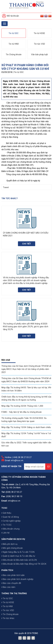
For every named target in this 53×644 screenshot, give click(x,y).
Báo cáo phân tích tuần (13, 575)
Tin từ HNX (14, 44)
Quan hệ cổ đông (10, 517)
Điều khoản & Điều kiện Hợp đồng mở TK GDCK (24, 564)
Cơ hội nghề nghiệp (11, 521)
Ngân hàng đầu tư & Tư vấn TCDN (18, 552)
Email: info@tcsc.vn (14, 460)
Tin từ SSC (14, 33)
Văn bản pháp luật (39, 54)
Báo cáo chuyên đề (11, 583)
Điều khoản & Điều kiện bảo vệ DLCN (19, 560)
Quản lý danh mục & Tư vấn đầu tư (18, 556)
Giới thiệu (6, 513)
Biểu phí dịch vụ (9, 544)
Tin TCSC (7, 525)
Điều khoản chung (10, 529)
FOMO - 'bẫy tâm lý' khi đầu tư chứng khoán (22, 412)
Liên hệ (5, 533)
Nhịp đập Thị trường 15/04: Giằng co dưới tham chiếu (26, 427)
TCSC (4, 508)
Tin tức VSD (39, 44)
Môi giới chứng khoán (12, 548)
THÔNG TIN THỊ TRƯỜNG (14, 593)
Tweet (6, 187)
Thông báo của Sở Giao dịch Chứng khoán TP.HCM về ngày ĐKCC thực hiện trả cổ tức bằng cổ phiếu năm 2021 (26, 369)
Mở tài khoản (11, 16)
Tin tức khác (8, 618)
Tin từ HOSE (39, 33)
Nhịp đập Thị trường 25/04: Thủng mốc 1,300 (22, 406)
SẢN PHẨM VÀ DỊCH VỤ (13, 539)
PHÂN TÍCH (7, 570)
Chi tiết (27, 244)
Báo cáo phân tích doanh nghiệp (17, 579)
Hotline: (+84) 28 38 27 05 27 (18, 457)
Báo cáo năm (8, 587)
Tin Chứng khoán (14, 54)
